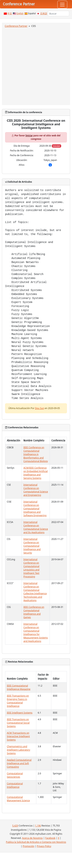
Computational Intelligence (15, 785)
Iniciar (29, 135)
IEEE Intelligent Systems (20, 713)
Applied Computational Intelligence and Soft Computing (19, 763)
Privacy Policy (44, 846)
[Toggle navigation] (62, 5)
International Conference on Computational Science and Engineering (36, 490)
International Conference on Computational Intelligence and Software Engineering (35, 509)
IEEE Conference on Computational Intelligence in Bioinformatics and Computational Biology (36, 454)
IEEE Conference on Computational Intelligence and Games (34, 612)
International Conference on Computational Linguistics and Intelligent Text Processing (31, 568)
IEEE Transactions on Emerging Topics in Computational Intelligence (18, 701)
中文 (10, 14)
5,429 (15, 826)
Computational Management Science (18, 799)
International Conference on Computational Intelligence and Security (32, 546)
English (20, 14)
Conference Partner (16, 26)
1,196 (38, 826)
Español (32, 14)
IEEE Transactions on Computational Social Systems (18, 723)
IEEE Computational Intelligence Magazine (19, 687)
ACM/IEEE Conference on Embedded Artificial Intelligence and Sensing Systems (36, 473)
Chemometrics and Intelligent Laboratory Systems (19, 750)
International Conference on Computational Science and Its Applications (36, 527)
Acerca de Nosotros (32, 838)
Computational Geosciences (15, 775)
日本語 (44, 14)
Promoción (28, 846)
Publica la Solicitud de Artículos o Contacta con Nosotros (36, 842)
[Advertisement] (36, 66)
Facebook (50, 838)
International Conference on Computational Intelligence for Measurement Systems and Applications (36, 633)
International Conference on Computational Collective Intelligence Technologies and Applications (35, 592)
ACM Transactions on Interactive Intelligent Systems (18, 736)
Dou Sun (40, 408)
